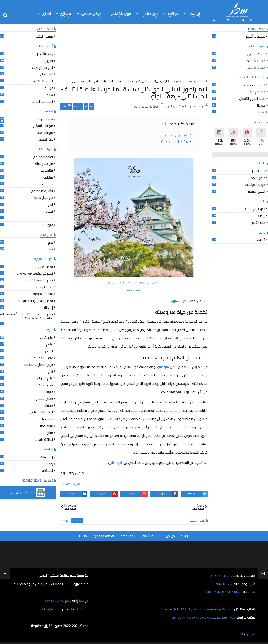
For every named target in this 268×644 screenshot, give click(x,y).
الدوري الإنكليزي (254, 209)
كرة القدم (259, 222)
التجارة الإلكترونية (42, 81)
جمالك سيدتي (256, 54)
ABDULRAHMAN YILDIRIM (220, 592)
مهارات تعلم (45, 132)
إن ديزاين (47, 307)
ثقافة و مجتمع (43, 157)
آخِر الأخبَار (173, 15)
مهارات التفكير (43, 126)
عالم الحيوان (45, 378)
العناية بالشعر (256, 67)
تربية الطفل (258, 171)
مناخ (50, 432)
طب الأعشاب (257, 112)
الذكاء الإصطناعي (41, 412)
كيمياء (49, 405)
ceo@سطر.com (54, 600)
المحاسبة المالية (42, 101)
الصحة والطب (256, 92)
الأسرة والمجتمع (42, 191)
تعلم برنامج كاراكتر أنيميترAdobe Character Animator (27, 316)
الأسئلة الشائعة (151, 535)
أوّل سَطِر (194, 15)
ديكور (49, 218)
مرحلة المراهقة (255, 185)
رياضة (262, 216)
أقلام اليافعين (256, 191)
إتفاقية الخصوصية (104, 535)
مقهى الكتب (44, 36)
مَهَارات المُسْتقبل (121, 15)
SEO (50, 94)
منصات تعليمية (43, 294)
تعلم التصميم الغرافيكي (37, 280)
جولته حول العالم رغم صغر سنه (172, 140)
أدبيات (261, 240)
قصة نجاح (47, 74)
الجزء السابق (179, 300)
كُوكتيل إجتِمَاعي (91, 15)
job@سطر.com (46, 608)
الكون (49, 351)
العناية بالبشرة (256, 60)
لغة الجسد (46, 139)
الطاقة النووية (44, 439)
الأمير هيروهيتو (167, 366)
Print (78, 105)
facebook (77, 520)
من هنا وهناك (70, 483)
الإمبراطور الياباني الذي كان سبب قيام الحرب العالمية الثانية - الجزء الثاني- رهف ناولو (134, 92)
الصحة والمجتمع (255, 85)
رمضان (49, 464)
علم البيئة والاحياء (41, 358)
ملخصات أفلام (256, 36)
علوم (50, 344)
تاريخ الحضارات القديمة (38, 365)
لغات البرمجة (45, 287)
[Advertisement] (134, 52)
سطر (85, 625)
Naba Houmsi (223, 583)
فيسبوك (47, 88)
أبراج (50, 204)
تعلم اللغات (46, 267)
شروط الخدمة (128, 535)
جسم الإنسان (44, 398)
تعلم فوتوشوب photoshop (35, 273)
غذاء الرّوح (66, 15)
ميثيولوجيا (47, 426)
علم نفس (47, 337)
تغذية (49, 249)
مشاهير (48, 177)
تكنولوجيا (47, 170)
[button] (28, 492)
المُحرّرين (46, 15)
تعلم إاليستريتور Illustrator (35, 301)
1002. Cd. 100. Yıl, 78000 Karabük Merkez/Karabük (199, 617)
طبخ (50, 242)
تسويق (48, 60)
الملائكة (48, 470)
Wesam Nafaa (219, 575)
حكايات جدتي (256, 178)
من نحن (170, 535)
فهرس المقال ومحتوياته (178, 123)
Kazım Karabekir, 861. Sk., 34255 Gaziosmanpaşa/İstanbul (192, 608)
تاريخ (50, 371)
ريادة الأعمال (44, 54)
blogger (66, 520)
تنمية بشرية (46, 119)
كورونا (261, 105)
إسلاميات (47, 457)
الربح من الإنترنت (43, 67)
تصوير (49, 211)
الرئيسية (185, 535)
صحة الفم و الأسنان (252, 98)
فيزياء (49, 392)
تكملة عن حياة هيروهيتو (175, 135)
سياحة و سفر (44, 184)
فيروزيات (47, 225)
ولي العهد (111, 337)
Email (66, 105)
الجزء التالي (116, 462)
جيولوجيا (48, 419)
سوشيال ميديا (44, 198)
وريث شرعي (196, 374)
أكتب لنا (83, 535)
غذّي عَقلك (149, 15)
